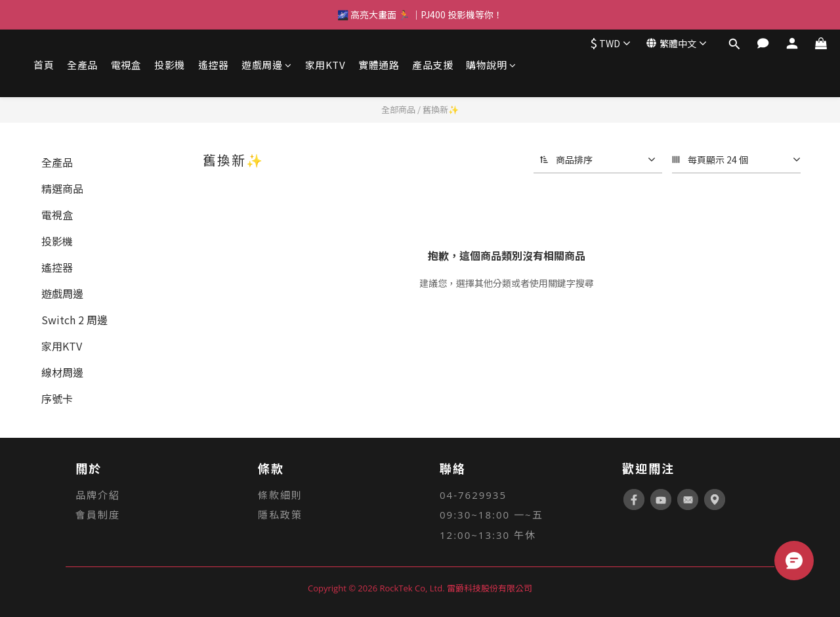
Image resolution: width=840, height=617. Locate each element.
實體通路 (379, 65)
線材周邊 (62, 372)
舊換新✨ (441, 109)
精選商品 (62, 188)
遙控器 (214, 65)
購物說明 (491, 65)
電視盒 (126, 65)
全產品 (82, 65)
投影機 (170, 65)
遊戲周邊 (267, 65)
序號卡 (57, 398)
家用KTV (325, 65)
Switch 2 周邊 (74, 320)
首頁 (44, 65)
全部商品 (398, 109)
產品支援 (432, 65)
